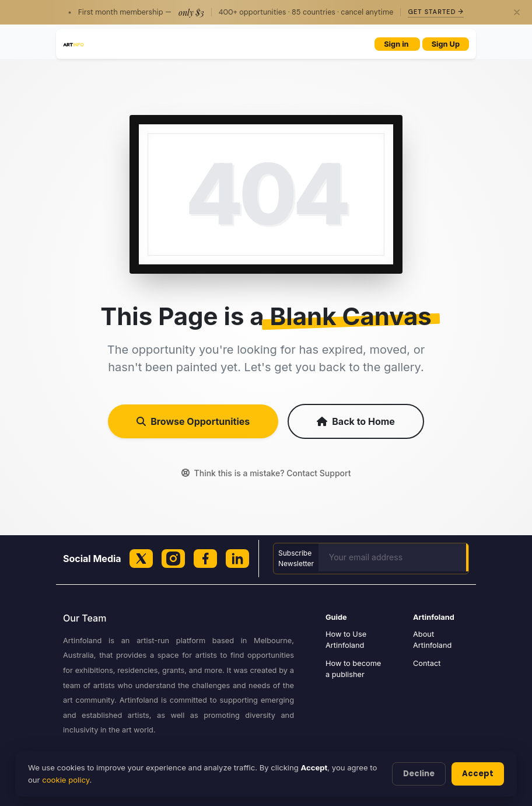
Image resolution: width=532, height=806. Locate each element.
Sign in (397, 44)
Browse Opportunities (193, 421)
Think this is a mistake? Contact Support (266, 473)
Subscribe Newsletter (296, 558)
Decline (419, 774)
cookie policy (66, 780)
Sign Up (446, 44)
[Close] (517, 12)
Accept (478, 774)
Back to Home (356, 421)
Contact (427, 663)
